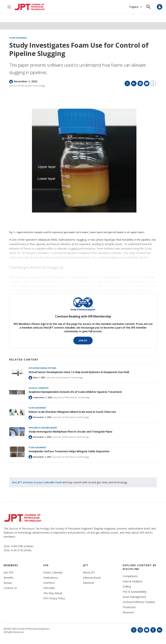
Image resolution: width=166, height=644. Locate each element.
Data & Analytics (133, 581)
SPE (46, 565)
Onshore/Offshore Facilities (139, 602)
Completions (130, 576)
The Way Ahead (53, 593)
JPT (86, 565)
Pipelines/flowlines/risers (43, 428)
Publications (50, 578)
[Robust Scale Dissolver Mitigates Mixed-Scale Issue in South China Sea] (17, 412)
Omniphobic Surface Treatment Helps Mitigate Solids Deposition (69, 451)
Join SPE (83, 341)
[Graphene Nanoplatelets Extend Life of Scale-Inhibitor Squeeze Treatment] (17, 392)
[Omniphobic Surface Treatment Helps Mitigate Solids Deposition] (17, 452)
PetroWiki (49, 588)
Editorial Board (92, 578)
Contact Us (10, 588)
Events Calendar (53, 573)
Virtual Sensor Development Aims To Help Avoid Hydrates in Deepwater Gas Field (79, 372)
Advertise (89, 583)
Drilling (127, 587)
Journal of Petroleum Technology (27, 86)
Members (11, 565)
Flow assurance (18, 38)
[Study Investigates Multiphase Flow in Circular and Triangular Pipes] (17, 432)
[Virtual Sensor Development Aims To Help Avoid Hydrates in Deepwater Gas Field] (17, 372)
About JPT (89, 573)
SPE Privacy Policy (54, 598)
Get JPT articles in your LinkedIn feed (37, 482)
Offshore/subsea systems (42, 368)
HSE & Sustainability (135, 592)
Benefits (9, 578)
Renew (8, 583)
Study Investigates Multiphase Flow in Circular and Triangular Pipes (70, 432)
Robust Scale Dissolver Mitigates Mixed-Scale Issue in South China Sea (72, 412)
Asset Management (134, 597)
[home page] (30, 7)
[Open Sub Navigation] (141, 7)
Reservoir (128, 612)
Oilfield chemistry (39, 388)
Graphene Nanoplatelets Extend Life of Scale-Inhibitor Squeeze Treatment (75, 392)
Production (129, 607)
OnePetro (49, 583)
